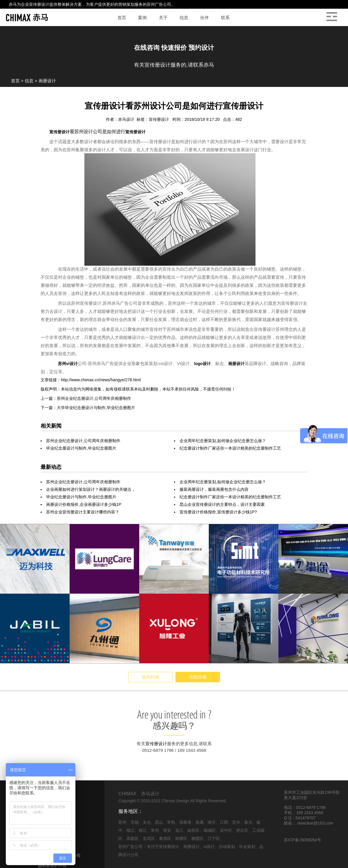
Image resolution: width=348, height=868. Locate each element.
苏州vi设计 (68, 364)
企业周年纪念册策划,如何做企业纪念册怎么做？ (223, 441)
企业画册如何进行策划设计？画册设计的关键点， (91, 489)
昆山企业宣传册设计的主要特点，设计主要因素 (222, 504)
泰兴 (248, 822)
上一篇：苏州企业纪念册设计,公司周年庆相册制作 (86, 398)
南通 (200, 822)
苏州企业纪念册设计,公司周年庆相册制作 (83, 441)
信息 (29, 81)
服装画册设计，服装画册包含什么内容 (214, 489)
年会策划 (247, 847)
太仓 (147, 822)
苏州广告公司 (159, 4)
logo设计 (202, 364)
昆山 (159, 822)
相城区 (210, 830)
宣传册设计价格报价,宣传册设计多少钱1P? (218, 512)
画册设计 (47, 81)
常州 (155, 830)
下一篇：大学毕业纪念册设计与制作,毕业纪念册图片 (88, 408)
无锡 (135, 822)
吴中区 (226, 830)
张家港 (185, 822)
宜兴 (236, 822)
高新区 (133, 838)
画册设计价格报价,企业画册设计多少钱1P (84, 504)
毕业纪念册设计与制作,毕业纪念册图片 (81, 448)
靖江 (143, 830)
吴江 (179, 830)
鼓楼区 (181, 838)
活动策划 (227, 847)
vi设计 (209, 847)
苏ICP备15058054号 (302, 840)
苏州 (122, 822)
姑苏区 (193, 830)
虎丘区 (242, 830)
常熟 (171, 822)
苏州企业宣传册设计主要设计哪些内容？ (83, 512)
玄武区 (149, 838)
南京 (212, 822)
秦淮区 (165, 838)
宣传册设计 (39, 4)
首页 (15, 81)
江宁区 (214, 838)
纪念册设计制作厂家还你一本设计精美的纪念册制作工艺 (230, 448)
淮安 (167, 830)
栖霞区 (197, 838)
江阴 (224, 822)
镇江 (130, 830)
